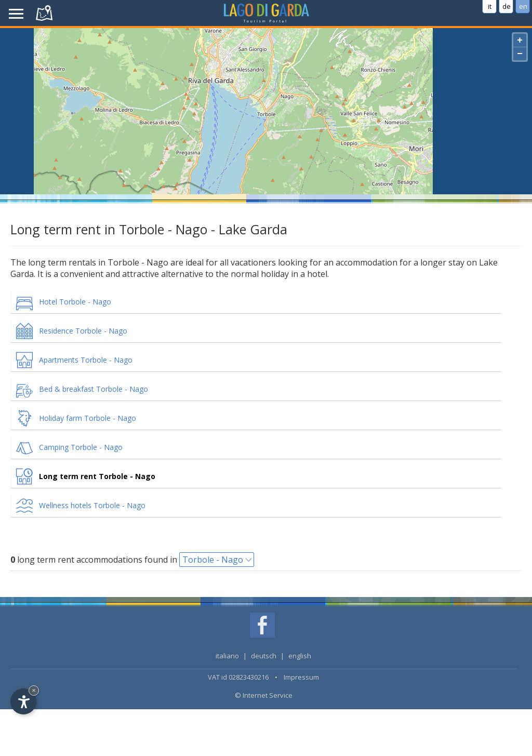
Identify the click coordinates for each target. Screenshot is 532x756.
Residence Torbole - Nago (83, 331)
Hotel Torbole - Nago (75, 302)
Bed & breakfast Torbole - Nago (94, 389)
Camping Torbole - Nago (81, 447)
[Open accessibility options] (23, 701)
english (300, 656)
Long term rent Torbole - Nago (97, 476)
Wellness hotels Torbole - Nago (92, 505)
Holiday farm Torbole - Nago (88, 418)
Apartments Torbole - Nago (86, 360)
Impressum (301, 677)
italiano (227, 656)
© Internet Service (264, 695)
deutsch (264, 656)
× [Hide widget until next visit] (34, 690)
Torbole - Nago (213, 560)
